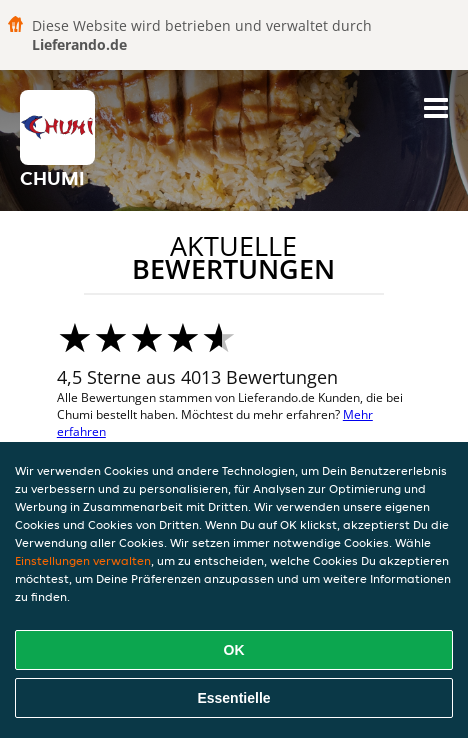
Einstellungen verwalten (83, 560)
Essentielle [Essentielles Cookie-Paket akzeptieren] (233, 698)
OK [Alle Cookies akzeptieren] (234, 650)
